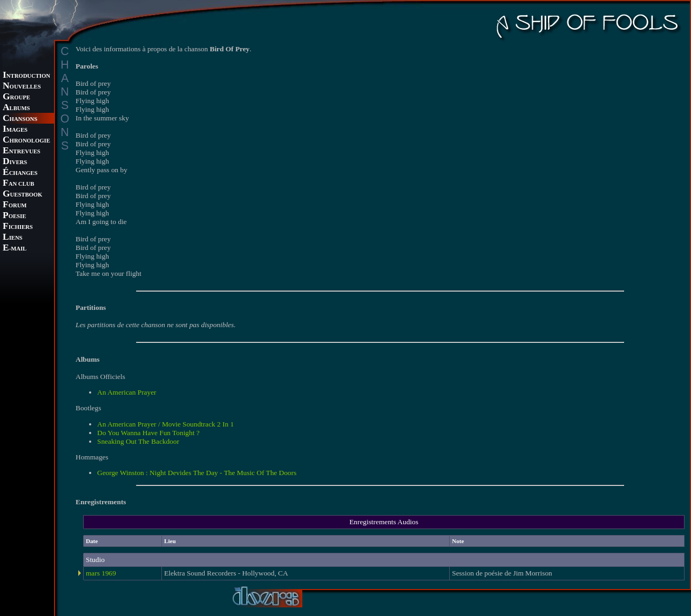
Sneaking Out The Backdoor (138, 441)
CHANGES (20, 173)
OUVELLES (22, 87)
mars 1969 (101, 573)
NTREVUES (22, 151)
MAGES (15, 130)
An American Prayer (127, 392)
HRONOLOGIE (26, 141)
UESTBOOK (22, 195)
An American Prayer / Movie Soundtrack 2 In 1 (165, 424)
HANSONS (20, 119)
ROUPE (16, 97)
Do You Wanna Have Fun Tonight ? (148, 433)
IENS (12, 238)
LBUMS (16, 108)
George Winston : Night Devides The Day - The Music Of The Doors (197, 473)
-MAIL (15, 249)
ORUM (15, 205)
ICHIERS (18, 227)
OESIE (14, 216)
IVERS (15, 162)
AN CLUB (18, 184)
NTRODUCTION (26, 76)
